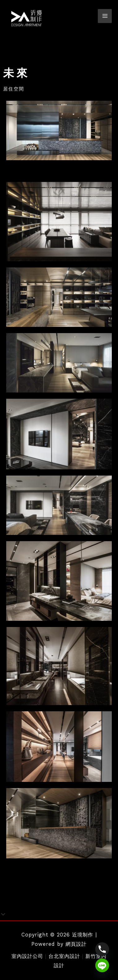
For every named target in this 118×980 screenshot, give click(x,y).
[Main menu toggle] (105, 16)
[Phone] (102, 949)
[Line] (102, 965)
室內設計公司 (27, 956)
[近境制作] (26, 18)
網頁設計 (76, 944)
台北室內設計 (64, 956)
